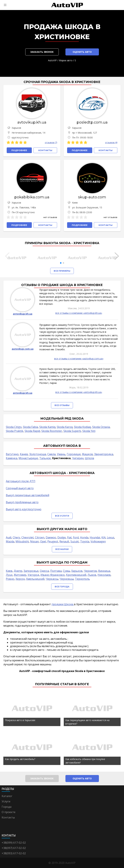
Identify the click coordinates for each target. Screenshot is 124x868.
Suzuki (75, 541)
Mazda (10, 541)
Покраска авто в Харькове (20, 720)
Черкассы (52, 579)
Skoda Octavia (101, 427)
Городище (74, 454)
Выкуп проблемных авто (22, 502)
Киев (9, 571)
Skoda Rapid (32, 431)
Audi (9, 537)
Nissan (34, 541)
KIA (104, 537)
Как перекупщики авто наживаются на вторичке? (87, 722)
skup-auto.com (92, 197)
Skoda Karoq (65, 427)
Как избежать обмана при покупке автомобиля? (85, 761)
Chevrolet (28, 537)
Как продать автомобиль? (20, 759)
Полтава (56, 571)
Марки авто (66, 60)
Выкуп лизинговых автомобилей (28, 495)
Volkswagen (98, 541)
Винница (104, 571)
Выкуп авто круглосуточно (24, 509)
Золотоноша (38, 454)
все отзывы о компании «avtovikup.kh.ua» (79, 313)
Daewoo (51, 537)
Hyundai (95, 537)
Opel (43, 541)
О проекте (9, 812)
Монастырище (28, 458)
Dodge (62, 537)
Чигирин (78, 458)
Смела (51, 454)
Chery (16, 537)
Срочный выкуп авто (20, 488)
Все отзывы (62, 405)
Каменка (12, 458)
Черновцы (67, 579)
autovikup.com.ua (23, 349)
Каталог (7, 796)
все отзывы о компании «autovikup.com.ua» (79, 359)
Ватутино (12, 454)
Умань (61, 454)
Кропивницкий (76, 575)
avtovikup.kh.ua (32, 122)
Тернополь (82, 579)
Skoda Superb (72, 431)
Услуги (6, 801)
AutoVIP (52, 60)
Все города (62, 587)
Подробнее (19, 150)
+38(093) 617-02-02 (14, 853)
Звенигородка (104, 454)
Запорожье (31, 571)
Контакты (8, 817)
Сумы (66, 571)
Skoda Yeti (89, 431)
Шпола (89, 458)
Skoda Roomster (52, 431)
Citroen (40, 537)
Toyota (85, 541)
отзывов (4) (111, 142)
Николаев (104, 575)
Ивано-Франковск (53, 575)
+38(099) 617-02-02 (14, 843)
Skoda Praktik (15, 431)
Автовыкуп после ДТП (21, 481)
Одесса (44, 571)
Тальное (45, 458)
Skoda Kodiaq (82, 427)
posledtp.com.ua (92, 122)
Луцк (9, 575)
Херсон (20, 579)
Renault (64, 541)
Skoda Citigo (14, 427)
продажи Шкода (63, 604)
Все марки (62, 549)
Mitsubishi (22, 541)
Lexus (111, 537)
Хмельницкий (35, 579)
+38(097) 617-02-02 (14, 848)
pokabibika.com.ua (32, 197)
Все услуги (62, 516)
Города (7, 807)
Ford (76, 537)
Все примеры (62, 271)
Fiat (69, 537)
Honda (84, 537)
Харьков (77, 571)
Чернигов (90, 571)
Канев (24, 454)
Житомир (20, 575)
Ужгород (33, 575)
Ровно (10, 579)
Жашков (87, 454)
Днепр (18, 571)
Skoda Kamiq (47, 427)
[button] (61, 263)
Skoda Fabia (30, 427)
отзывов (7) (51, 142)
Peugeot (53, 541)
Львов (92, 575)
